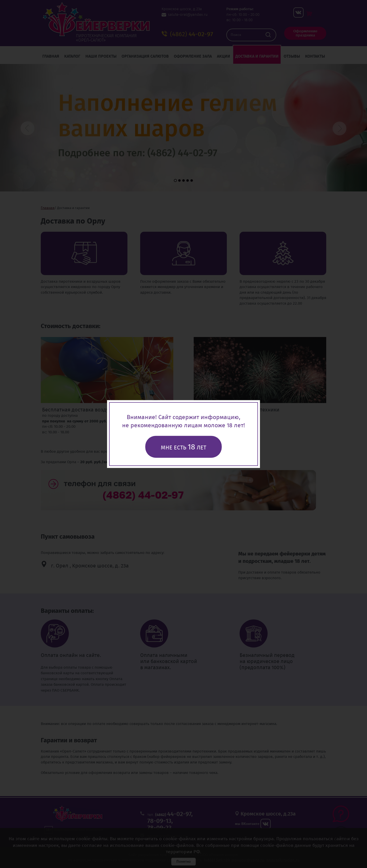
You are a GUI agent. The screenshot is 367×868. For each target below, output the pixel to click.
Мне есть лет (183, 447)
